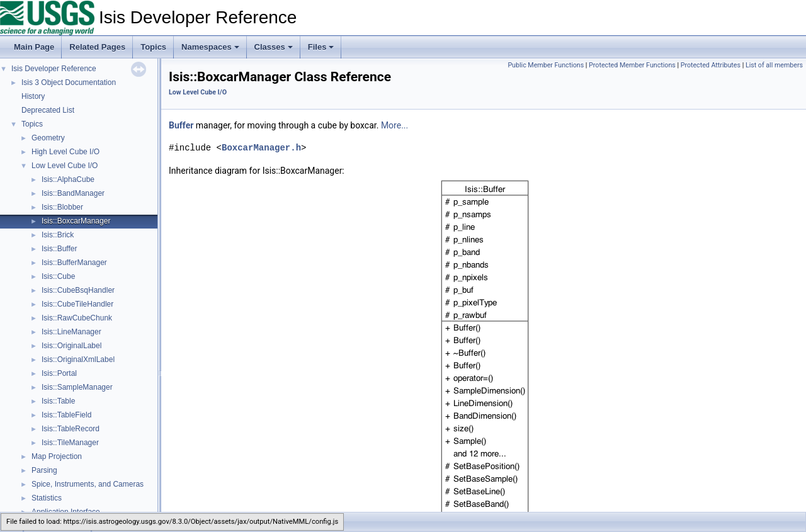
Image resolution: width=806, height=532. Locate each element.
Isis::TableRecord (71, 429)
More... (394, 125)
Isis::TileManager (70, 443)
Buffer (181, 125)
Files (321, 47)
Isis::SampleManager (77, 387)
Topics (153, 47)
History (33, 96)
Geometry (48, 138)
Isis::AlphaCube (68, 179)
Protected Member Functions (632, 65)
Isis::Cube (58, 276)
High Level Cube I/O (65, 152)
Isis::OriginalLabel (71, 346)
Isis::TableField (66, 415)
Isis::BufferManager (74, 263)
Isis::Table (58, 401)
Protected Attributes (711, 65)
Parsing (44, 470)
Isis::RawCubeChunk (77, 318)
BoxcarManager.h (261, 148)
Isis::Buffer (59, 249)
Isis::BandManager (73, 193)
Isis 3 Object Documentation (69, 82)
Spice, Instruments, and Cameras (88, 484)
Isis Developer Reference (54, 69)
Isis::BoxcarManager (76, 221)
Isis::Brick (58, 235)
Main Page (34, 47)
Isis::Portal (59, 373)
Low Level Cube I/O (65, 166)
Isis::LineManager (71, 332)
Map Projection (57, 456)
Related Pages (97, 47)
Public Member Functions (546, 65)
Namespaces (210, 47)
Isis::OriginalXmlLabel (78, 359)
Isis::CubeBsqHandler (78, 290)
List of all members (774, 65)
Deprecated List (48, 110)
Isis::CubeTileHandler (77, 304)
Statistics (47, 498)
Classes (274, 47)
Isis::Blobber (62, 207)
